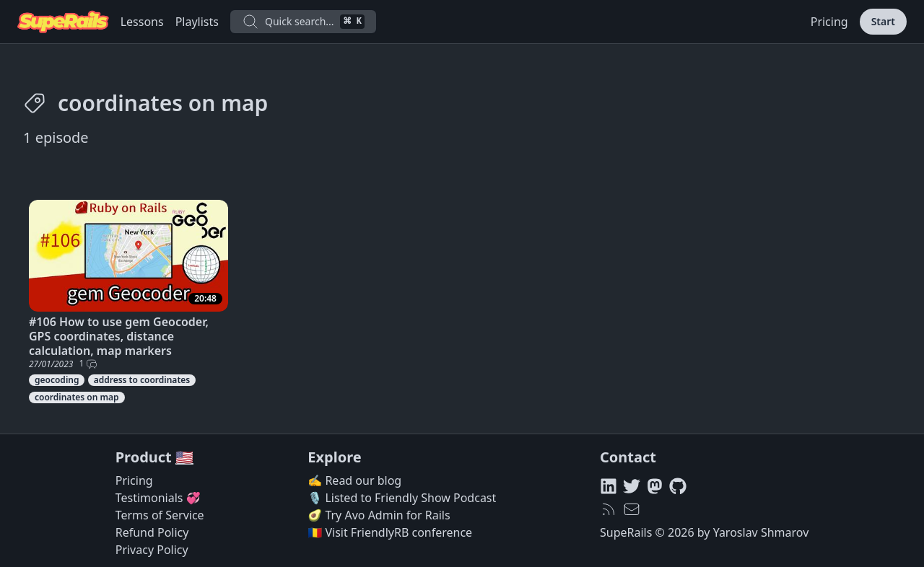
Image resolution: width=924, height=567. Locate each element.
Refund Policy (152, 532)
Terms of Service (160, 515)
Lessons (142, 22)
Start (883, 21)
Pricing (829, 22)
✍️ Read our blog (354, 480)
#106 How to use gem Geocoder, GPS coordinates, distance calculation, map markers (119, 336)
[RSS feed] (609, 509)
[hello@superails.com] (632, 509)
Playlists (197, 22)
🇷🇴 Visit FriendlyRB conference (390, 532)
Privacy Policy (152, 550)
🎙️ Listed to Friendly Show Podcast (402, 498)
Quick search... (303, 22)
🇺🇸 (184, 457)
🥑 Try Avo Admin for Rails (379, 515)
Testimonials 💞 (158, 498)
